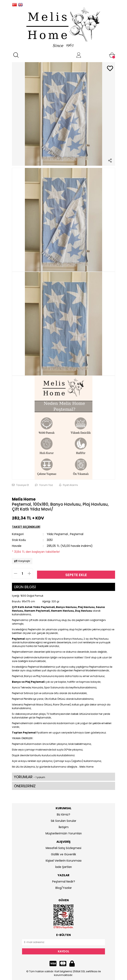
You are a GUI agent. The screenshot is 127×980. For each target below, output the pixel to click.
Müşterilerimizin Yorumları (64, 833)
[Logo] (63, 28)
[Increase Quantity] (31, 573)
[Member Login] (79, 55)
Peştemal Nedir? (64, 882)
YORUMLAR (30, 777)
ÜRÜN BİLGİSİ (25, 587)
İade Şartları (63, 867)
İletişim (64, 827)
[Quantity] (22, 573)
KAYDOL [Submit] (64, 951)
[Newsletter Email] (63, 942)
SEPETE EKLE (76, 575)
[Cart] (112, 55)
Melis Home (24, 499)
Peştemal (77, 534)
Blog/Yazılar (64, 888)
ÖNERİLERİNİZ (25, 786)
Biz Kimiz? (63, 815)
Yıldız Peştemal (57, 534)
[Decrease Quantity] (14, 573)
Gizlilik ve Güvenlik (63, 854)
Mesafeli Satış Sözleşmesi (63, 848)
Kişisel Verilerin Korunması (64, 861)
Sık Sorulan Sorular (63, 821)
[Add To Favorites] (110, 69)
